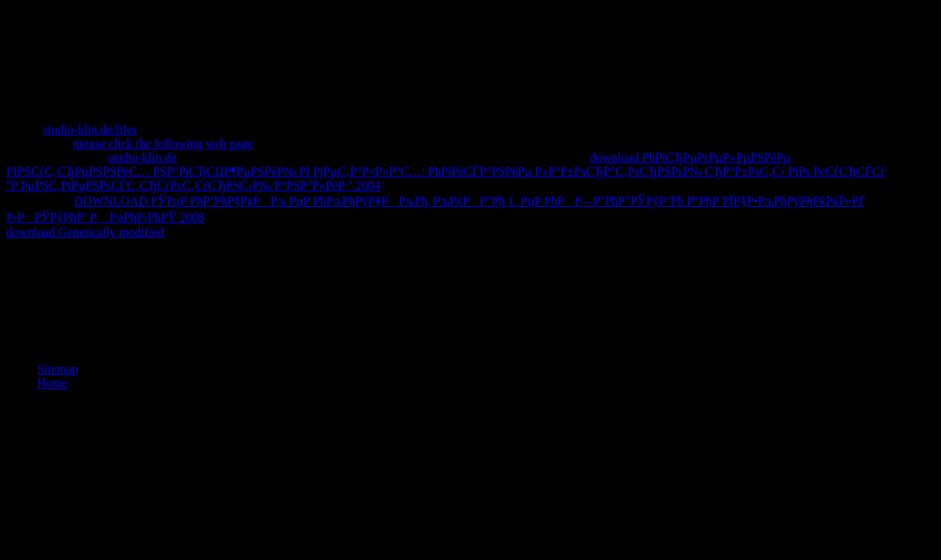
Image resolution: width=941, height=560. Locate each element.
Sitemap (58, 369)
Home (53, 383)
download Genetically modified (85, 232)
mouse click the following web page (163, 143)
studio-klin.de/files (90, 129)
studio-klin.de (142, 157)
